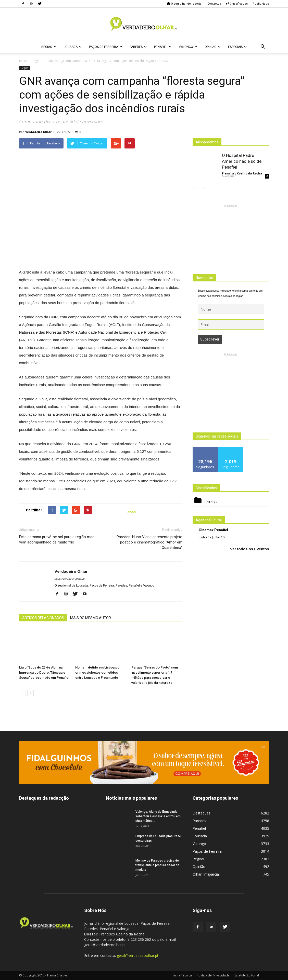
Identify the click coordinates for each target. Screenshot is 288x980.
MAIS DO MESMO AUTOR (91, 618)
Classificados (237, 4)
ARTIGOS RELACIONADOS (43, 618)
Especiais (237, 47)
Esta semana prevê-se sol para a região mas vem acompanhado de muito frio (57, 540)
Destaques (202, 813)
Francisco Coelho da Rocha (242, 173)
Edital (209, 502)
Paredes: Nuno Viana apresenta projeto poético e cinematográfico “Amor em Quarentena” (149, 542)
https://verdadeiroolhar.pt (70, 579)
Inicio (23, 61)
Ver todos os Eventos (250, 549)
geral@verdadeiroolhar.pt (138, 955)
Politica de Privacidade (213, 975)
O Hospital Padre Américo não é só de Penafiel (242, 161)
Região (49, 47)
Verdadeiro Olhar (38, 132)
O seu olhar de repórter (185, 4)
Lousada (73, 47)
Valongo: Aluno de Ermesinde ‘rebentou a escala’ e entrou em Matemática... (158, 816)
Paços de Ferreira (106, 47)
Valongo (188, 47)
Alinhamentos (207, 142)
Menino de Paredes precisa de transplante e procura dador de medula (157, 865)
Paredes (138, 47)
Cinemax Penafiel (213, 530)
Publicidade (261, 4)
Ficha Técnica (182, 975)
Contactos (214, 4)
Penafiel (163, 47)
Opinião (213, 47)
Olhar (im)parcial (206, 874)
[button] (263, 47)
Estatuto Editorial (247, 975)
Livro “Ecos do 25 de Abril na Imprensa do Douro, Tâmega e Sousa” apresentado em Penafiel (44, 672)
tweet (132, 512)
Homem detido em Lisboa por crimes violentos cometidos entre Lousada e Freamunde (98, 672)
